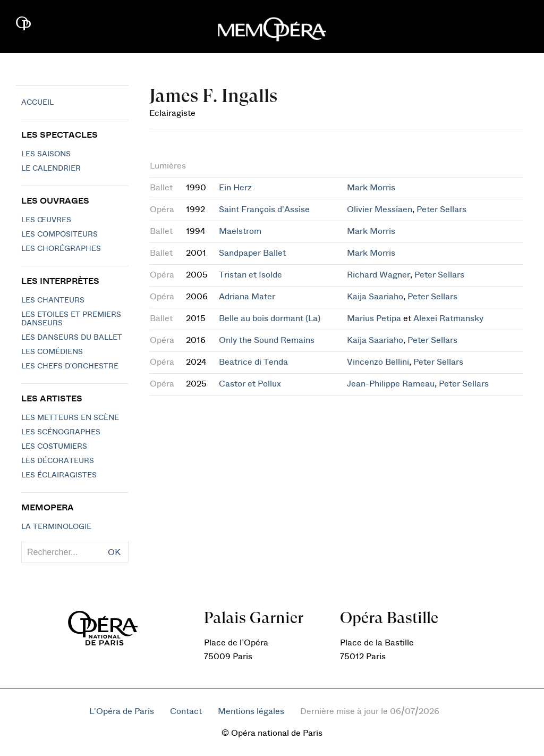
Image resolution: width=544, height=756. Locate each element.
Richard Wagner (379, 275)
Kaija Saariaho (375, 297)
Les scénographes (61, 432)
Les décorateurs (58, 461)
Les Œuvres (46, 220)
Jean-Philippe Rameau (391, 384)
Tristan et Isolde (250, 275)
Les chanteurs (53, 300)
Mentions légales (251, 711)
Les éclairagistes (59, 475)
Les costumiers (54, 447)
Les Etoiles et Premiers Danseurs (71, 319)
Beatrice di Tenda (253, 362)
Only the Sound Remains (267, 340)
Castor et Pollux (250, 384)
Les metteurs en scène (70, 418)
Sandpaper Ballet (252, 253)
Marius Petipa (374, 318)
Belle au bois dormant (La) (270, 318)
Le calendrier (51, 169)
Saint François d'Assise (264, 209)
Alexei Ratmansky (448, 318)
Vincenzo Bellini (378, 362)
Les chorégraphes (61, 249)
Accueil (37, 103)
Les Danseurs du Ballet (72, 338)
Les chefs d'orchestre (70, 366)
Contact (186, 711)
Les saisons (46, 154)
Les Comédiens (52, 352)
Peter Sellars (441, 209)
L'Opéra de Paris (122, 711)
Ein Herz (235, 188)
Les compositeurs (59, 234)
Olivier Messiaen (380, 209)
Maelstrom (240, 231)
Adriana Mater (247, 297)
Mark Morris (371, 188)
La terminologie (56, 527)
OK (114, 552)
